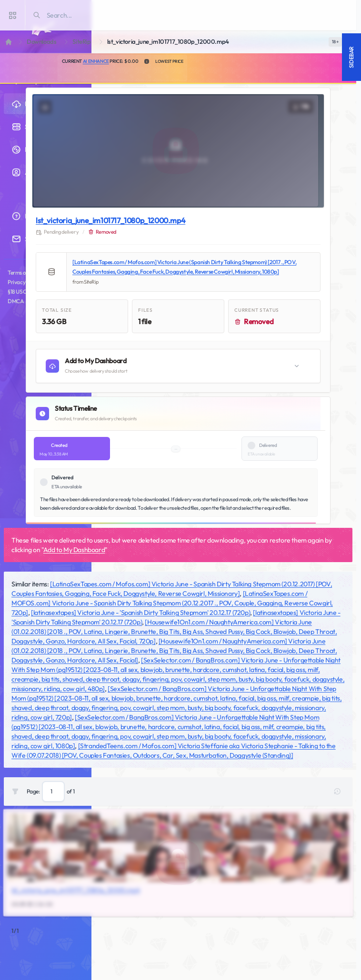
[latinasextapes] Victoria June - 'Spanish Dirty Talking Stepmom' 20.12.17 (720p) (140, 613)
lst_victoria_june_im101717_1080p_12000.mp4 (110, 220)
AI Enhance (96, 61)
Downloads (41, 42)
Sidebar (351, 57)
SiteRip (81, 42)
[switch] (335, 42)
